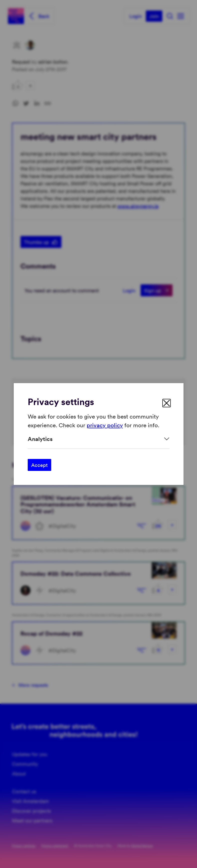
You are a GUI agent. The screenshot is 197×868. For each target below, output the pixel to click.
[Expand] (99, 439)
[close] (167, 403)
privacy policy (105, 425)
